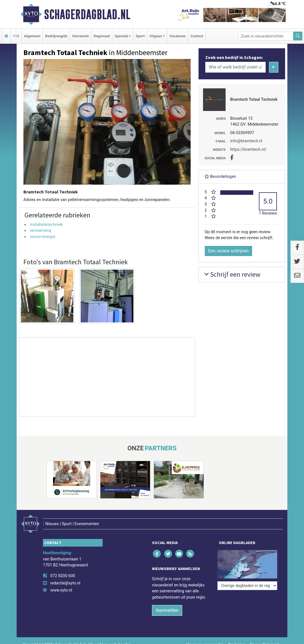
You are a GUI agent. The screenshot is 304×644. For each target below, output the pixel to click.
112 (16, 36)
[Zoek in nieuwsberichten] (266, 36)
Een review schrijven (228, 251)
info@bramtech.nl (246, 141)
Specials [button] (121, 36)
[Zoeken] (298, 36)
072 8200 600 (63, 576)
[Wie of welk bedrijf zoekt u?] (235, 67)
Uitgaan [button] (156, 36)
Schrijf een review (232, 274)
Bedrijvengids (56, 36)
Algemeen (32, 36)
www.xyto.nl (61, 590)
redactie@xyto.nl (65, 583)
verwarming (40, 231)
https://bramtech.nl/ (248, 149)
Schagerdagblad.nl (87, 14)
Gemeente (81, 36)
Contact (197, 36)
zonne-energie (43, 237)
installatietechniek (46, 225)
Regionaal (102, 36)
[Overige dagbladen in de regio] (247, 586)
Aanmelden (167, 610)
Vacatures (178, 36)
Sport (140, 36)
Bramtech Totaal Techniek (254, 100)
